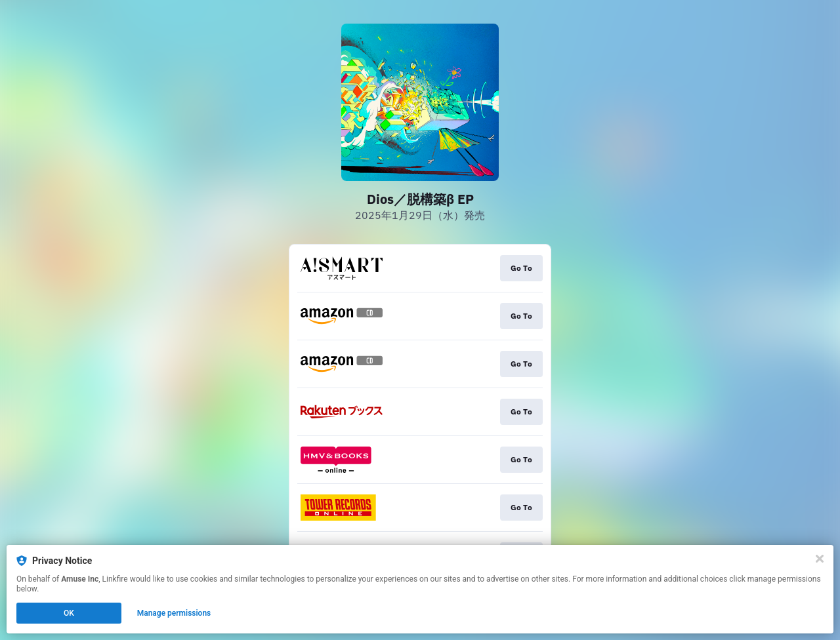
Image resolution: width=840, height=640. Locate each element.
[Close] (820, 559)
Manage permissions (174, 613)
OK (69, 613)
